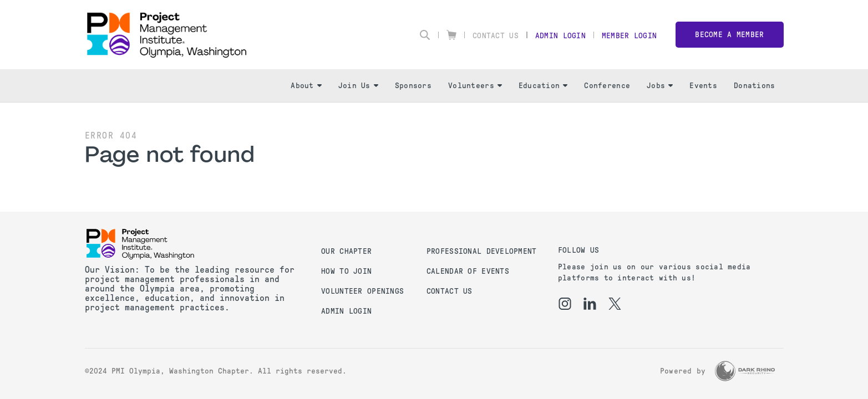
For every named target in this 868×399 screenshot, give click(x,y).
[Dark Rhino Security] (745, 371)
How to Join (346, 271)
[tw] (615, 304)
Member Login (629, 36)
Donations (755, 86)
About (306, 86)
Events (703, 86)
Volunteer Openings (362, 291)
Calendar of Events (468, 271)
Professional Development (482, 251)
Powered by (683, 371)
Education (543, 86)
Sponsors (413, 86)
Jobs (660, 86)
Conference (607, 86)
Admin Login (560, 36)
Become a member (729, 35)
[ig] (565, 304)
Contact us (450, 291)
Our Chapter (346, 251)
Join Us (358, 86)
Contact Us (496, 36)
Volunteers (475, 86)
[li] (590, 304)
